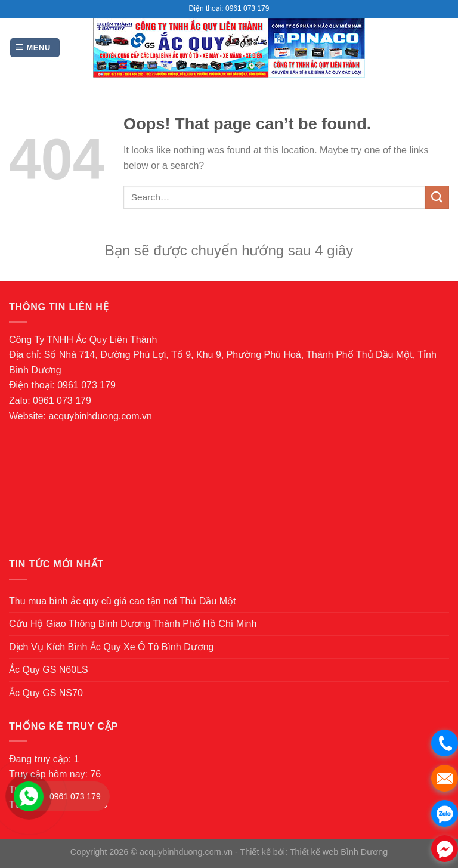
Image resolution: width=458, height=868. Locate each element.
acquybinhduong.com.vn (100, 416)
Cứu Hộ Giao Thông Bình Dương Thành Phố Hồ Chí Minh (133, 624)
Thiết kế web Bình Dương (339, 852)
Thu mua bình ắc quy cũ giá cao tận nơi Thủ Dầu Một (122, 601)
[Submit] (437, 197)
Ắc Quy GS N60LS (49, 670)
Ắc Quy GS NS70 (46, 693)
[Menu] (35, 48)
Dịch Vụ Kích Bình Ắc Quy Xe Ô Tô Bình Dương (112, 647)
